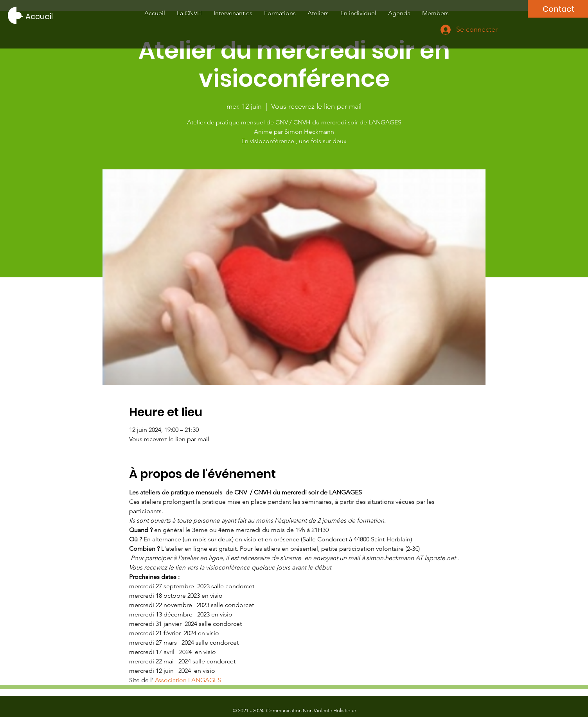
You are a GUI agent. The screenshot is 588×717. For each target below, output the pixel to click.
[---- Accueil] (30, 16)
